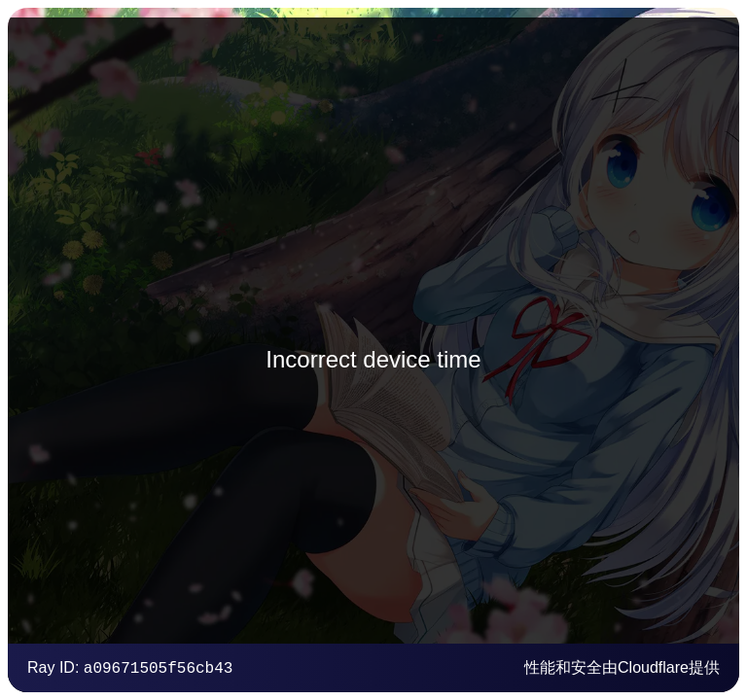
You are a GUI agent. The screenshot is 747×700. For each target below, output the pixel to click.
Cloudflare (653, 667)
